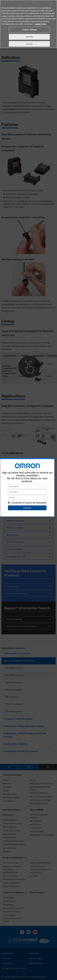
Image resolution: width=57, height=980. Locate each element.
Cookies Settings (29, 30)
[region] (28, 24)
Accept (29, 44)
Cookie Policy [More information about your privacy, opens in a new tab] (40, 24)
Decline (29, 37)
